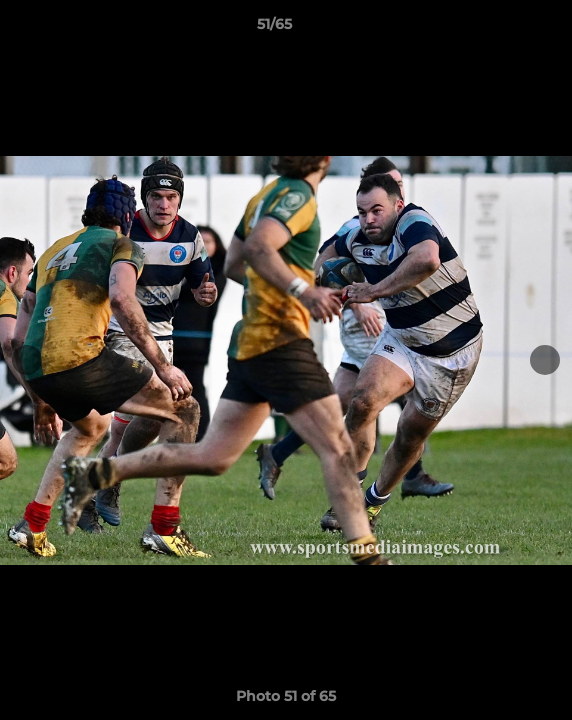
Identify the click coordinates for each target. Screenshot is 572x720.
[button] (500, 29)
